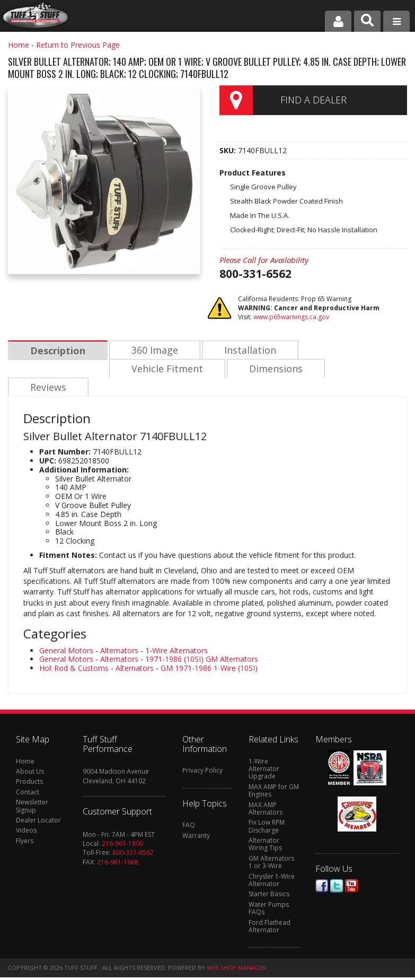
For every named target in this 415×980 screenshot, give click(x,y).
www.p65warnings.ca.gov (291, 317)
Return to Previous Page (78, 45)
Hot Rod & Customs (74, 650)
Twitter (337, 868)
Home (19, 45)
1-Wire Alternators (176, 633)
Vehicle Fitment (65, 370)
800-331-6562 (133, 835)
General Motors (66, 633)
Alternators (119, 633)
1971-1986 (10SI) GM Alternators (202, 641)
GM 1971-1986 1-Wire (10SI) (209, 650)
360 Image (153, 351)
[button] (367, 21)
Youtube (351, 868)
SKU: (229, 150)
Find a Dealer (314, 100)
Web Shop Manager (237, 950)
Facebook (322, 868)
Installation (248, 351)
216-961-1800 (122, 826)
